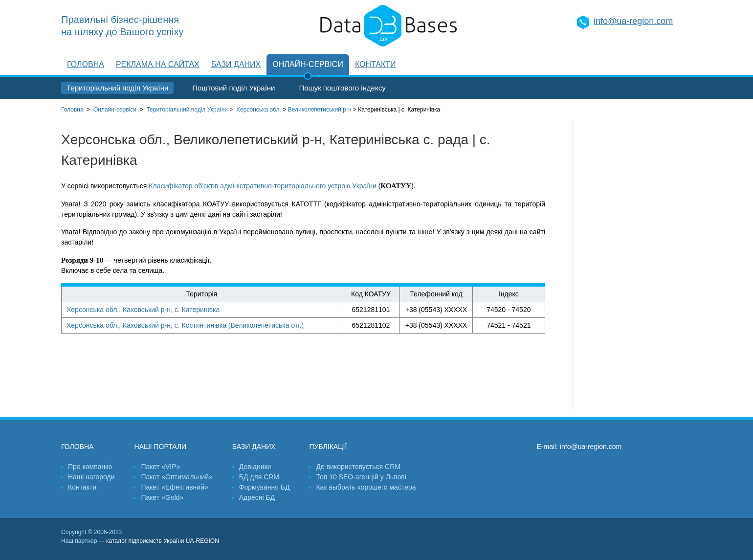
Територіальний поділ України (117, 88)
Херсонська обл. (259, 110)
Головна (86, 64)
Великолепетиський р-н (320, 110)
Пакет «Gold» (162, 497)
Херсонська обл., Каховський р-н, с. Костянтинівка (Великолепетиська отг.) (185, 325)
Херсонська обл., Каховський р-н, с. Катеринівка (143, 310)
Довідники (255, 467)
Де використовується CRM (358, 467)
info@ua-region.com (633, 21)
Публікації (328, 447)
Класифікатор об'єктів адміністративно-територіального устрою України (262, 186)
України (187, 110)
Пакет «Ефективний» (174, 487)
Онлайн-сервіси (308, 64)
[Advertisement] (632, 267)
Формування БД (265, 487)
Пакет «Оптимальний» (177, 477)
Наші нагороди (91, 477)
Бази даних (236, 64)
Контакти (376, 64)
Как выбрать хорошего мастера (366, 487)
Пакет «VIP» (160, 467)
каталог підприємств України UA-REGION (163, 541)
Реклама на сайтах (158, 64)
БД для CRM (259, 477)
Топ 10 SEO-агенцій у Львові (361, 477)
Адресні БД (257, 497)
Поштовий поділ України (233, 88)
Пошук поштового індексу (342, 88)
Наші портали (160, 447)
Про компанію (90, 467)
